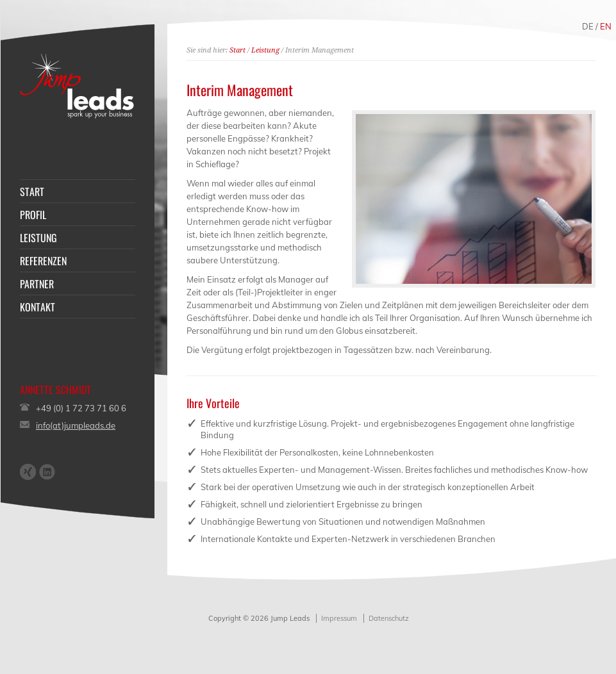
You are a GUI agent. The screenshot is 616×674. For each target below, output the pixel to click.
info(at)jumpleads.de (76, 425)
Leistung (265, 50)
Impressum (339, 618)
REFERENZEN (43, 261)
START (32, 192)
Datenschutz (389, 618)
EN (606, 26)
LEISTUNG (38, 238)
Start (237, 50)
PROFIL (33, 215)
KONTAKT (37, 307)
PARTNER (37, 284)
